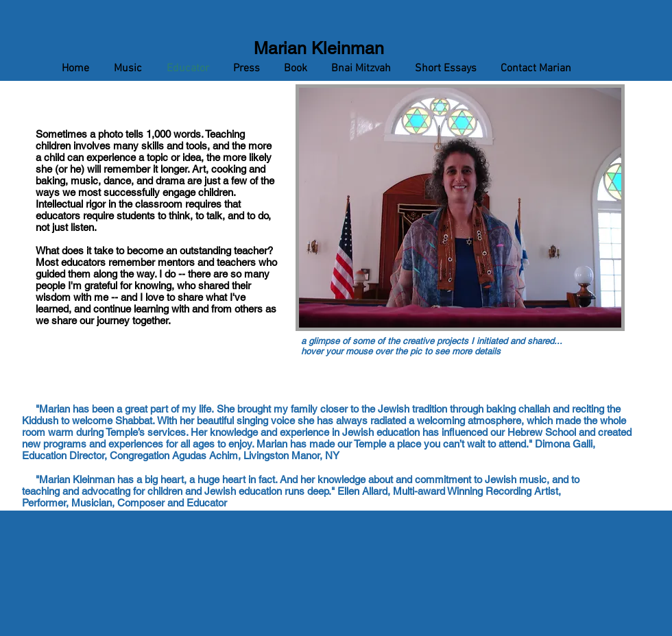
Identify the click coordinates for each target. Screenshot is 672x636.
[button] (460, 208)
